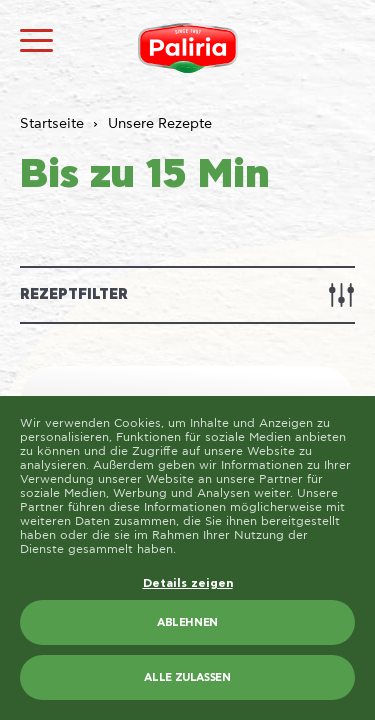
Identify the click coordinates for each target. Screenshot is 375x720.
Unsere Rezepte (160, 124)
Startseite (52, 124)
